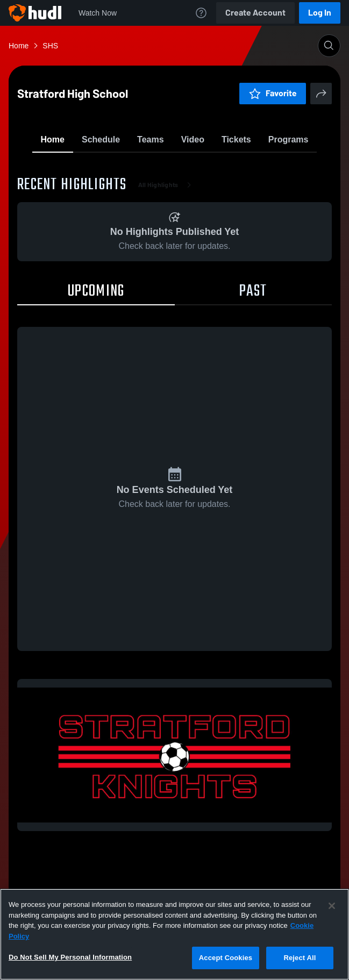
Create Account (255, 13)
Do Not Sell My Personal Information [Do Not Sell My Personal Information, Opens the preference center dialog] (70, 957)
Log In (320, 13)
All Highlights (167, 247)
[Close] (332, 906)
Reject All (300, 958)
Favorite (162, 166)
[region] (174, 934)
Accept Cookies (226, 958)
